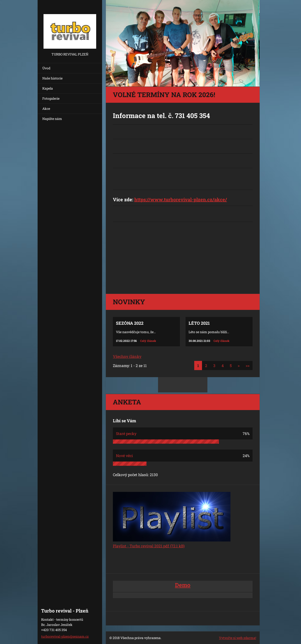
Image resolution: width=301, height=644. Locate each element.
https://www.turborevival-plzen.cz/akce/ (181, 199)
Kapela (48, 88)
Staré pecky (126, 433)
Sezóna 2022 (130, 323)
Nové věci (124, 456)
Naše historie (52, 78)
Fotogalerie (51, 98)
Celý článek (148, 341)
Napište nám (52, 119)
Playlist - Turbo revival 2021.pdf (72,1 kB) (149, 546)
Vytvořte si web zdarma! (238, 638)
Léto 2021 (199, 323)
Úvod (46, 68)
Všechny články (127, 356)
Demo (183, 585)
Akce (46, 109)
